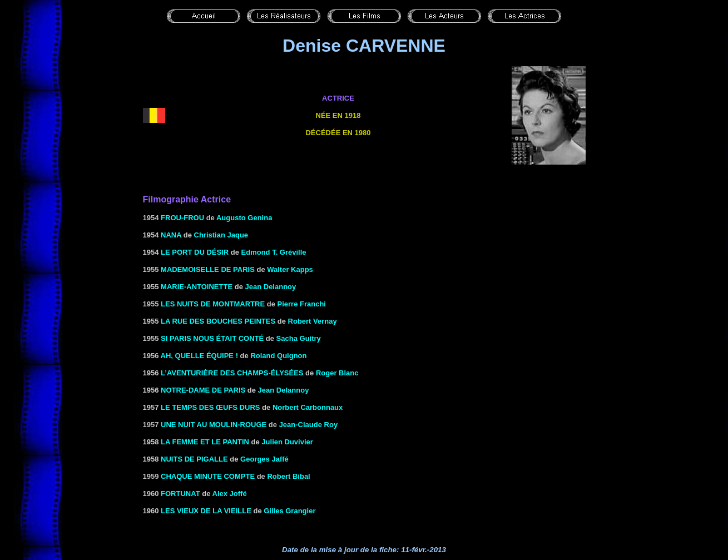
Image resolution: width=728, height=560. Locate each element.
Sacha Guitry (299, 338)
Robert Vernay (313, 321)
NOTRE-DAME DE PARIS (203, 390)
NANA (171, 235)
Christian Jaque (221, 235)
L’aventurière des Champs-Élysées (232, 373)
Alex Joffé (230, 494)
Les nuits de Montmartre (213, 304)
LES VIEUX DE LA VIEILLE (206, 511)
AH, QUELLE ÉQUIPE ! (199, 356)
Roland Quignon (278, 356)
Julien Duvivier (287, 442)
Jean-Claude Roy (308, 425)
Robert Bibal (288, 476)
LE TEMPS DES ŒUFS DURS (210, 407)
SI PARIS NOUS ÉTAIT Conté (212, 338)
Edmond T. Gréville (274, 252)
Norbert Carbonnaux (308, 407)
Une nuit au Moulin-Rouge (214, 425)
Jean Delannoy (271, 287)
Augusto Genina (244, 218)
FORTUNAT (180, 494)
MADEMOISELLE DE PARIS (208, 269)
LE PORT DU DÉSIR (195, 252)
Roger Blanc (337, 373)
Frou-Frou (182, 218)
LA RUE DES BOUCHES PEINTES (218, 321)
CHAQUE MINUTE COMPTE (208, 476)
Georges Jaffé (264, 459)
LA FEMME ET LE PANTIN (205, 442)
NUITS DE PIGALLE (194, 459)
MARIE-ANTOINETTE (197, 287)
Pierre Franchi (302, 304)
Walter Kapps (290, 269)
